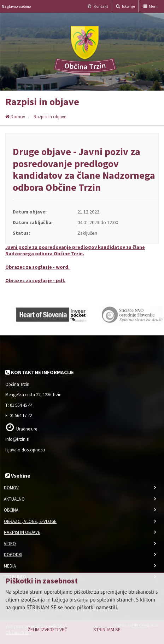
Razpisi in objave (50, 117)
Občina (11, 510)
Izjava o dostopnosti (25, 450)
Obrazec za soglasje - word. (37, 267)
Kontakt (98, 6)
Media (10, 566)
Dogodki (13, 555)
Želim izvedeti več (47, 629)
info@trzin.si (17, 439)
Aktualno (14, 499)
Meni (150, 6)
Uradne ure (27, 429)
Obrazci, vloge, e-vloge (30, 521)
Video (10, 544)
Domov (15, 117)
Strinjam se (107, 629)
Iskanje (125, 6)
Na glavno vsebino (16, 6)
